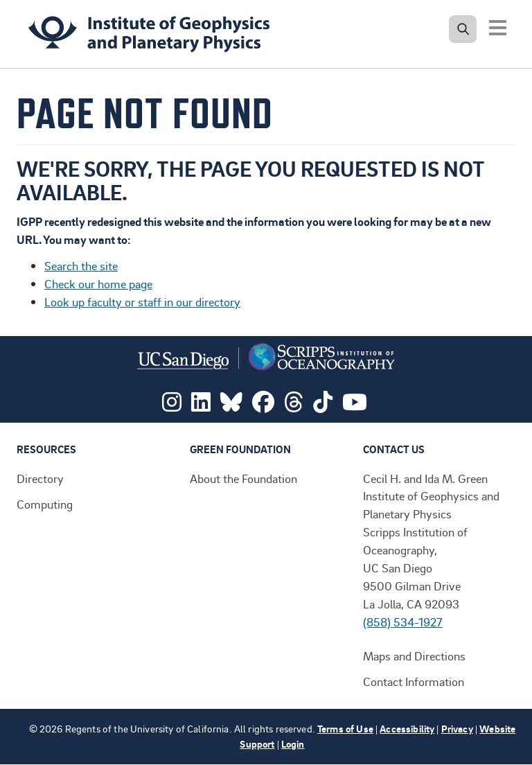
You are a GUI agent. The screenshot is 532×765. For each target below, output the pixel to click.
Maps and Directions (414, 656)
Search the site (81, 265)
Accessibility (407, 729)
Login (293, 744)
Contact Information (414, 681)
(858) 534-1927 (403, 622)
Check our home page (98, 283)
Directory (40, 478)
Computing (45, 504)
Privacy (457, 729)
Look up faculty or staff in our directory (142, 301)
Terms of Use (345, 729)
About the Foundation (243, 478)
